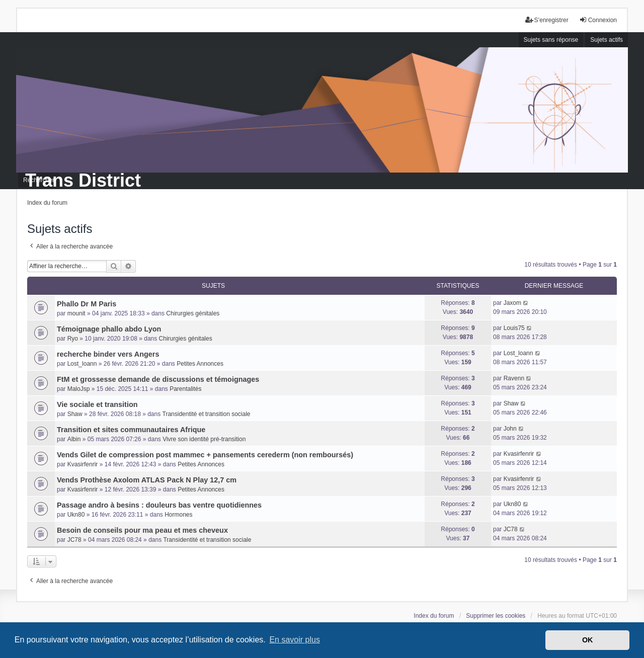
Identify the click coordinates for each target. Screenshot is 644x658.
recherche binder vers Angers (108, 354)
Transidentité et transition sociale (207, 414)
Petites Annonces (200, 364)
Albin (74, 439)
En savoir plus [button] (295, 640)
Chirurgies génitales (193, 313)
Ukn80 (76, 515)
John (510, 429)
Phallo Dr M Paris (87, 304)
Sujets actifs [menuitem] (607, 40)
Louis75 (514, 328)
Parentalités (185, 389)
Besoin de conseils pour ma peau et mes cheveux (142, 530)
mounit (76, 313)
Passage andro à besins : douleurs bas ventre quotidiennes (159, 505)
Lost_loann (82, 364)
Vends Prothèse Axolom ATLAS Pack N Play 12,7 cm (147, 480)
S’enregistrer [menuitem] (547, 20)
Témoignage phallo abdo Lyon (109, 329)
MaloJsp (79, 389)
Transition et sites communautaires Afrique (131, 430)
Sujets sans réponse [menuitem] (551, 40)
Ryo (73, 339)
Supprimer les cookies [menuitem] (496, 616)
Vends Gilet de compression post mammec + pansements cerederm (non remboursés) (205, 455)
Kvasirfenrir (83, 464)
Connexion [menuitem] (598, 20)
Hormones (178, 515)
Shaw (75, 414)
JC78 (74, 540)
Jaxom (512, 303)
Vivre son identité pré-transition (204, 439)
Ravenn (514, 378)
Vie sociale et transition (97, 404)
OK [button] (588, 640)
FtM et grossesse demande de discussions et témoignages (158, 379)
